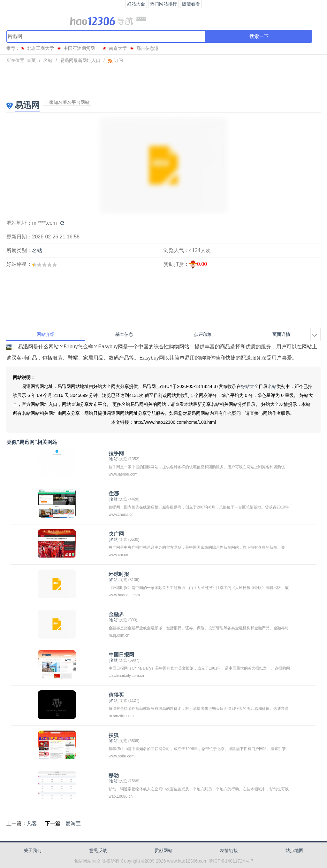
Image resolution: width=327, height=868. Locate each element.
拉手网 (116, 453)
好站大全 (250, 386)
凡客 (32, 823)
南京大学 (118, 48)
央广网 (116, 534)
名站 (48, 60)
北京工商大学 (41, 48)
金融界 (116, 614)
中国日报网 (121, 655)
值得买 (116, 695)
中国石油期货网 (81, 48)
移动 (114, 775)
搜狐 (114, 735)
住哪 (114, 494)
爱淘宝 (73, 823)
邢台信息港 (148, 48)
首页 (31, 60)
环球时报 (119, 574)
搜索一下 (259, 36)
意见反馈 (98, 850)
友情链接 (229, 850)
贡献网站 (163, 850)
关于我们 (33, 850)
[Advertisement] (163, 81)
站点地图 (294, 850)
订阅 (115, 60)
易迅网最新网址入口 (80, 60)
